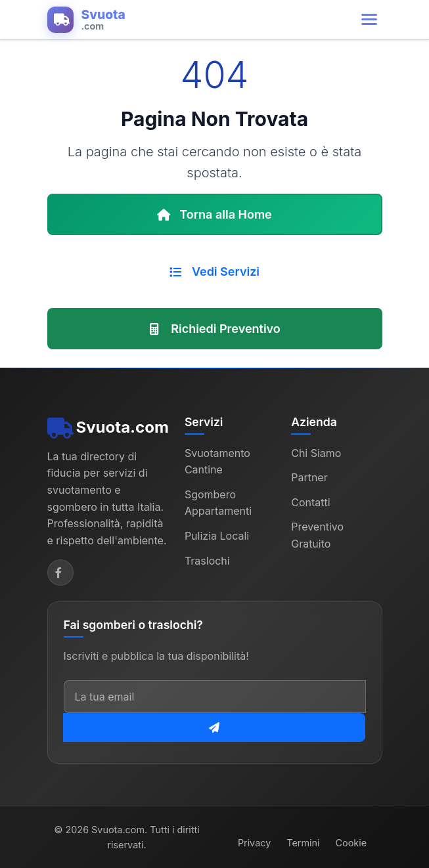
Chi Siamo (316, 453)
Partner (309, 477)
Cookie (351, 843)
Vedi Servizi (214, 271)
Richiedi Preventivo (214, 329)
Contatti (310, 502)
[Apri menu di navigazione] (369, 19)
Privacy (254, 843)
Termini (303, 843)
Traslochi (207, 561)
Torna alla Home (214, 214)
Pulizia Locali (217, 536)
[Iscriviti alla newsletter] (214, 727)
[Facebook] (60, 573)
